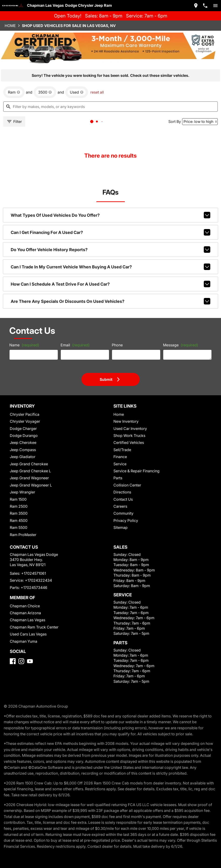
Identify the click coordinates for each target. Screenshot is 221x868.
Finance (119, 441)
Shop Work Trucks (127, 420)
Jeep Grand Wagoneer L (30, 470)
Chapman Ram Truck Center (33, 618)
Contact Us (122, 484)
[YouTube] (32, 658)
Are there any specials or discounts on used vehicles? (110, 277)
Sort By (172, 96)
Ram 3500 (19, 498)
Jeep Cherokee (23, 427)
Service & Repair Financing (134, 456)
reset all (92, 65)
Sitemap (119, 512)
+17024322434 (36, 571)
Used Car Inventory (128, 413)
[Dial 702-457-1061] (203, 5)
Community (122, 498)
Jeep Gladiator (22, 441)
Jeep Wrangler (22, 477)
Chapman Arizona (25, 604)
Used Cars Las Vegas (27, 625)
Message (177, 326)
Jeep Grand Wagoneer (28, 463)
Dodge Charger (23, 413)
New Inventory (125, 406)
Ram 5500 (19, 512)
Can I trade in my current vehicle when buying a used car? (110, 244)
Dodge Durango (24, 420)
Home (12, 25)
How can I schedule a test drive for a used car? (110, 260)
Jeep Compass (22, 434)
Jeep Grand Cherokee (28, 448)
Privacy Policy (124, 505)
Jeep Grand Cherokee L (29, 456)
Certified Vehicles (127, 427)
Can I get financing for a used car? (110, 212)
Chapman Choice (25, 597)
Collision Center (126, 470)
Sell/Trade (121, 434)
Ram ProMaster (23, 519)
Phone (116, 328)
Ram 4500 (19, 505)
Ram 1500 (19, 484)
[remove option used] (73, 65)
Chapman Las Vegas (27, 611)
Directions (121, 477)
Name (24, 328)
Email (74, 328)
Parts (117, 463)
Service (119, 448)
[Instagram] (23, 658)
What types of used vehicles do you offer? (110, 195)
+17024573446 (32, 578)
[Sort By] (197, 96)
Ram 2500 (19, 491)
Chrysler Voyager (25, 406)
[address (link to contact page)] (194, 5)
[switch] (214, 5)
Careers (119, 491)
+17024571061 (33, 564)
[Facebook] (15, 658)
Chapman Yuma (24, 632)
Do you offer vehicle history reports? (110, 228)
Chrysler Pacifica (25, 399)
